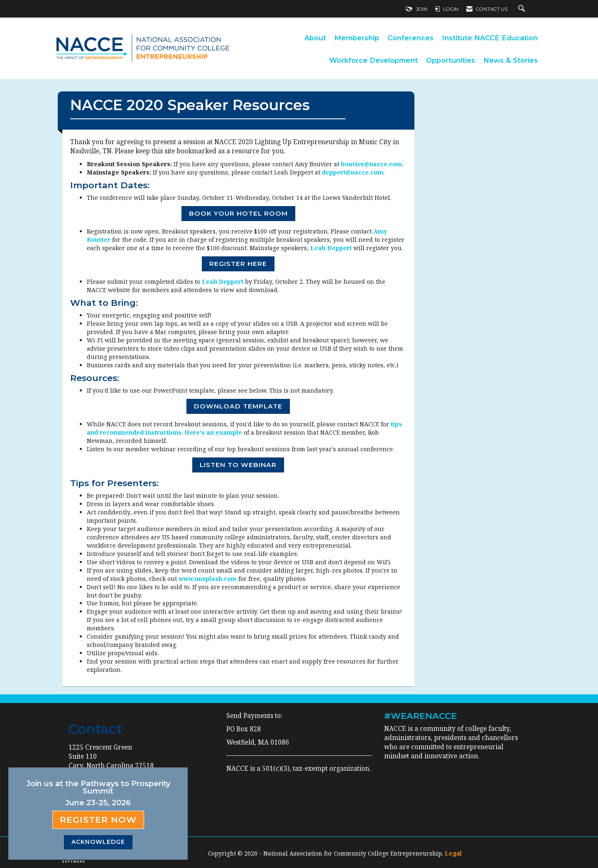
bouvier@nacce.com (371, 164)
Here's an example (213, 432)
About (315, 38)
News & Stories (511, 60)
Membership (357, 38)
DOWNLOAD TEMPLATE (238, 406)
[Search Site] (523, 9)
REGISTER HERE (238, 264)
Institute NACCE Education (490, 38)
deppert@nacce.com (353, 172)
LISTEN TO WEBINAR (238, 465)
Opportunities (451, 60)
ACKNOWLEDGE (98, 842)
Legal (453, 853)
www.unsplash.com (208, 579)
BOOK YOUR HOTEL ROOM (238, 213)
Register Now (98, 820)
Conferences (411, 38)
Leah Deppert (331, 248)
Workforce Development (374, 60)
